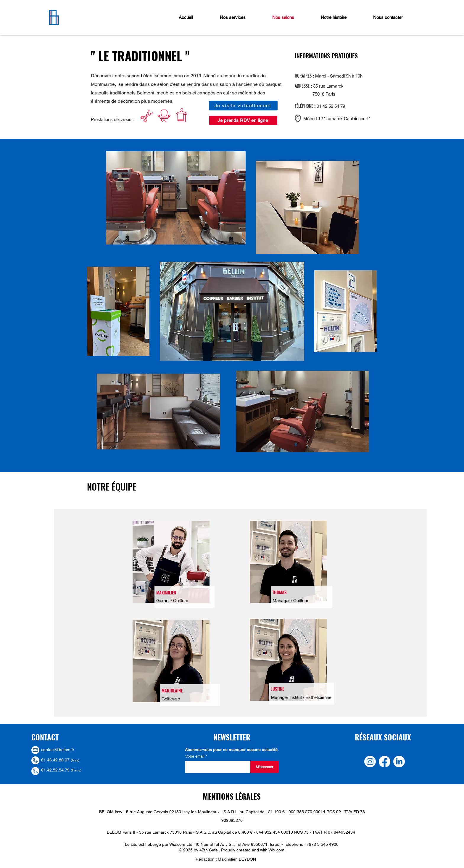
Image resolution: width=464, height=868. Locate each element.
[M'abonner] (265, 767)
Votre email (195, 756)
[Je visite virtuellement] (243, 106)
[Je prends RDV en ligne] (243, 120)
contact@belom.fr (58, 750)
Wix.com (276, 850)
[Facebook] (385, 762)
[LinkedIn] (399, 762)
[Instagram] (370, 762)
